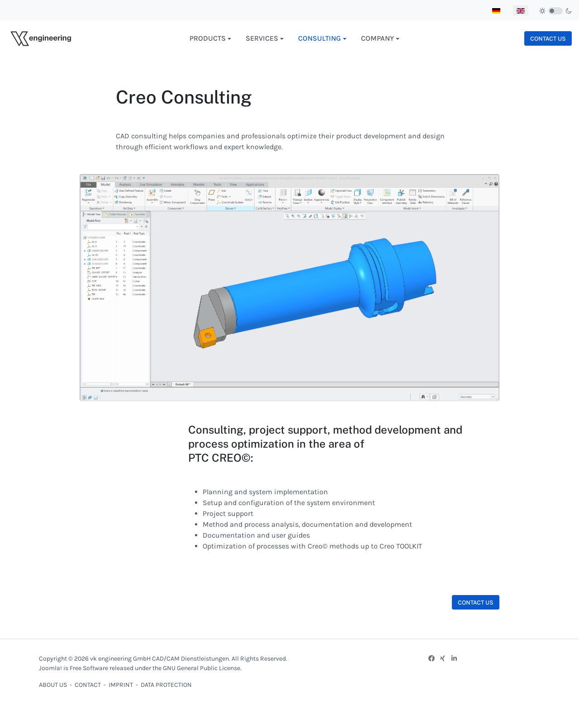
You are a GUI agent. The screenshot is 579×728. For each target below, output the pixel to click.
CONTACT (88, 685)
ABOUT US (53, 685)
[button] (210, 38)
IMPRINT (121, 685)
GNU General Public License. (202, 668)
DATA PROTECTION (166, 685)
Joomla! (50, 668)
